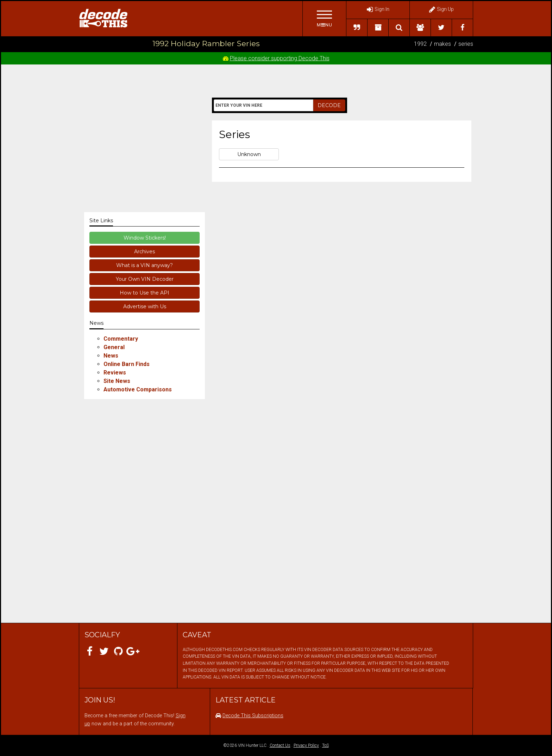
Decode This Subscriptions (253, 716)
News (111, 356)
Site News (117, 381)
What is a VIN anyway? (145, 265)
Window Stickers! (145, 238)
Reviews (115, 373)
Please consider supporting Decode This (280, 58)
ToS (325, 745)
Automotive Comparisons (138, 389)
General (114, 347)
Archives (145, 252)
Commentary (121, 339)
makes (443, 44)
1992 (420, 44)
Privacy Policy (306, 745)
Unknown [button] (249, 154)
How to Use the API (145, 293)
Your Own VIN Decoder (145, 279)
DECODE (329, 105)
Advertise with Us (145, 306)
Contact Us (280, 745)
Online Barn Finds (127, 364)
